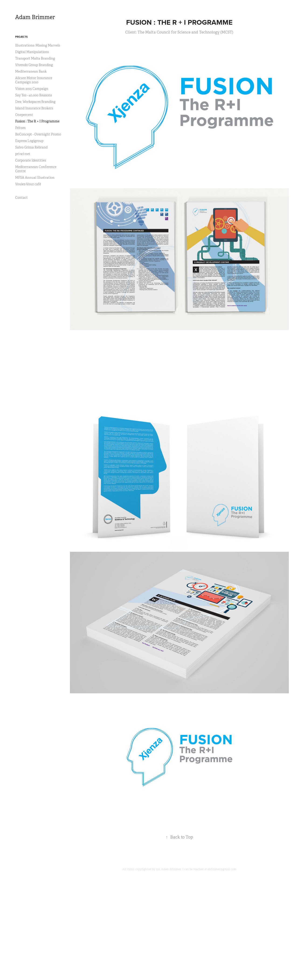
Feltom (20, 128)
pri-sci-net (23, 154)
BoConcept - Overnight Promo (38, 134)
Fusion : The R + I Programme (37, 121)
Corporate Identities (31, 160)
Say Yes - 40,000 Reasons (33, 95)
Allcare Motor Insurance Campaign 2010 (34, 80)
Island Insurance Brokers (34, 108)
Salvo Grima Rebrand (31, 147)
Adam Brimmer (35, 17)
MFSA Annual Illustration (35, 178)
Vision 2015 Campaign (32, 89)
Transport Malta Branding (35, 58)
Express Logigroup (29, 141)
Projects (21, 37)
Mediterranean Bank (31, 71)
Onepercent (24, 115)
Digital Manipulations (32, 52)
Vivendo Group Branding (34, 65)
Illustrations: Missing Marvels (38, 45)
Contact (21, 198)
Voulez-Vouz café (28, 184)
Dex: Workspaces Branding (35, 102)
